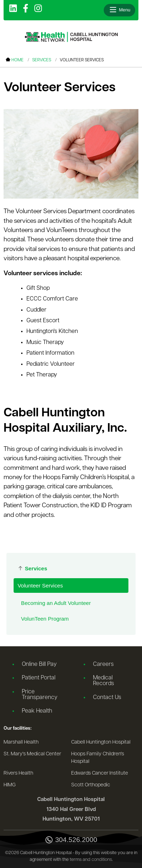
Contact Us (107, 698)
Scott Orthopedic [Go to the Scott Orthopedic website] (91, 785)
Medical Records (104, 681)
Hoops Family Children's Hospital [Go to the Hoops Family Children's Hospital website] (98, 758)
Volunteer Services (40, 585)
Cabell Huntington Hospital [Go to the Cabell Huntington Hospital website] (101, 742)
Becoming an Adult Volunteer (56, 603)
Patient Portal (39, 678)
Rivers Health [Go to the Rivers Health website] (18, 773)
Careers (103, 664)
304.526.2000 (71, 840)
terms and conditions (91, 860)
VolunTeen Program (45, 619)
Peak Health (37, 711)
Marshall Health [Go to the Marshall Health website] (21, 742)
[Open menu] (119, 10)
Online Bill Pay (39, 664)
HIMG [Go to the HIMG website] (10, 785)
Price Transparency (40, 695)
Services (42, 60)
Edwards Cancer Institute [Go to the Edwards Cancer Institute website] (100, 773)
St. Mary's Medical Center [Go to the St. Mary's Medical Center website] (32, 754)
